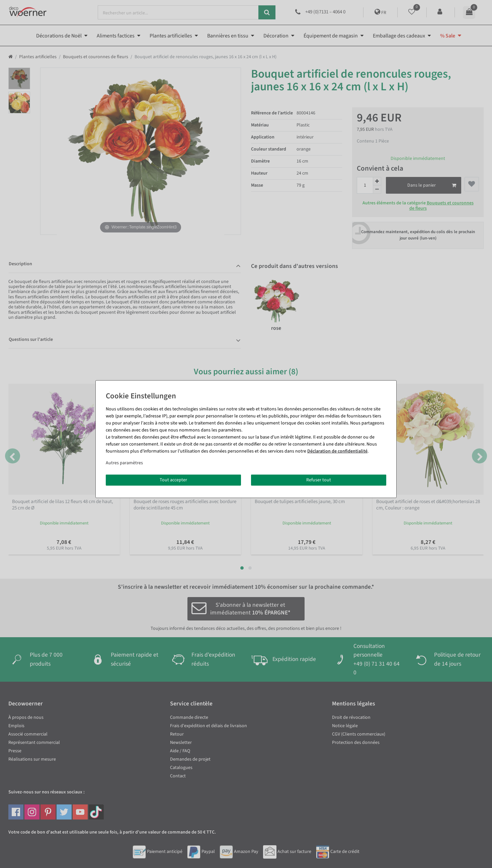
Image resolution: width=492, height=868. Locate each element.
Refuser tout (319, 480)
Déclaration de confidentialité (337, 451)
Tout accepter (173, 480)
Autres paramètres (124, 463)
